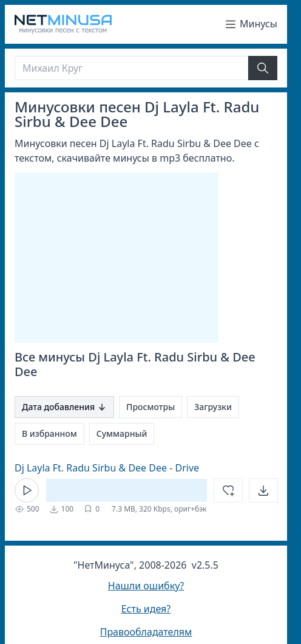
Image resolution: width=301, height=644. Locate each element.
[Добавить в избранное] (228, 490)
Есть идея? (146, 609)
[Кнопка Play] (27, 490)
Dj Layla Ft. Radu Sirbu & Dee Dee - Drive (107, 468)
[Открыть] (263, 490)
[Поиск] (131, 68)
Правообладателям (146, 632)
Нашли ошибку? (146, 586)
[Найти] (263, 68)
